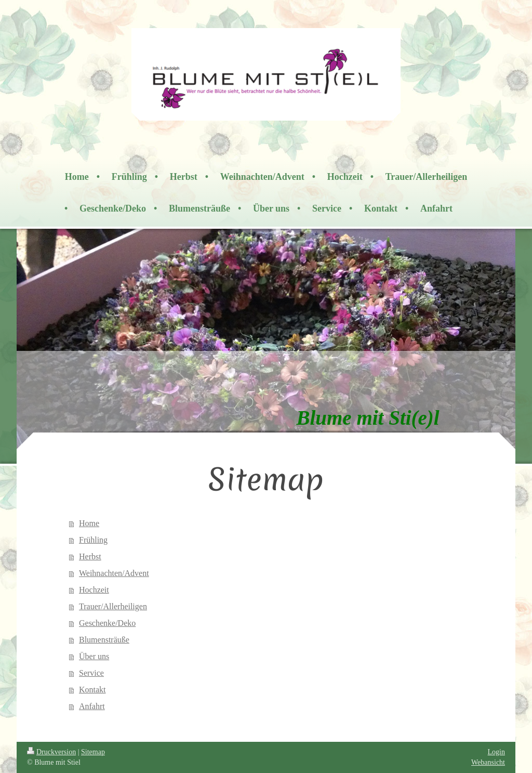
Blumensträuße (104, 640)
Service (91, 673)
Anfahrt (92, 706)
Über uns (94, 656)
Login (496, 752)
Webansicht (488, 762)
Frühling (93, 540)
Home (89, 523)
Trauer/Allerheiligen (113, 606)
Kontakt (92, 690)
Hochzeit (94, 590)
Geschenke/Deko (107, 623)
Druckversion (51, 752)
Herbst (90, 556)
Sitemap (93, 752)
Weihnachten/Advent (114, 573)
